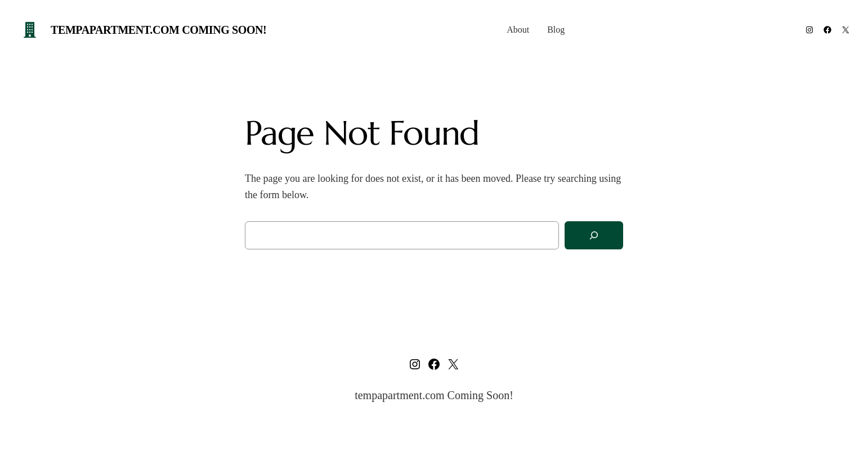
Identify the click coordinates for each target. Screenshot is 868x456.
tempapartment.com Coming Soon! (158, 30)
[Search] (594, 236)
